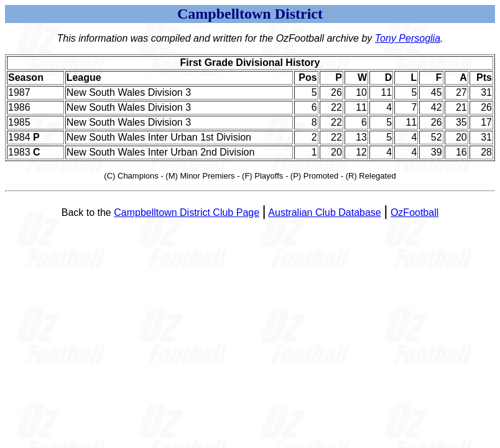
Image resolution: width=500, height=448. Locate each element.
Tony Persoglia (408, 38)
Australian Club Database (324, 212)
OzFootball (414, 212)
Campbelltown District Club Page (187, 212)
